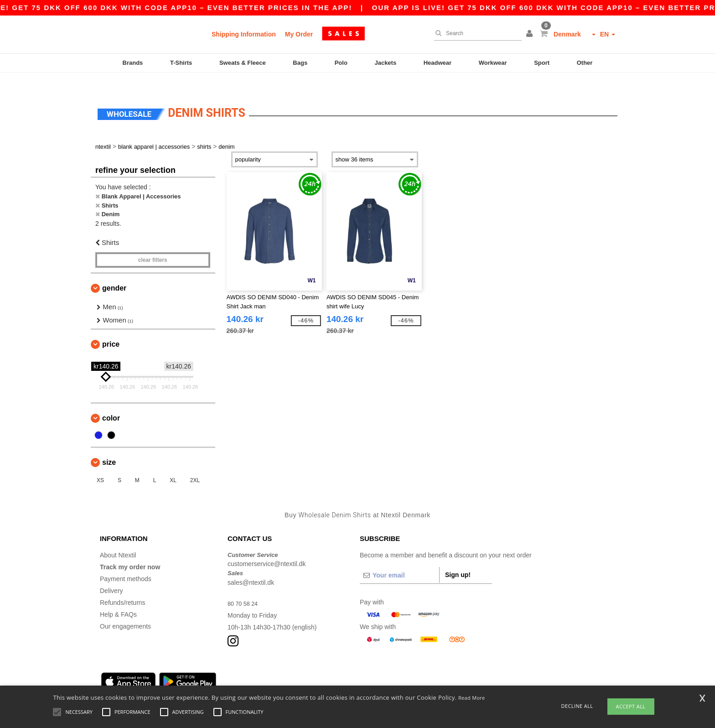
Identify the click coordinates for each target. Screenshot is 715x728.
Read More (472, 698)
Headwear (438, 63)
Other (585, 63)
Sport (542, 63)
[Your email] (399, 559)
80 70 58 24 (244, 588)
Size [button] (109, 447)
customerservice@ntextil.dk (267, 548)
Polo (341, 63)
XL (173, 465)
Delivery (111, 575)
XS (100, 465)
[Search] (476, 33)
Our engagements (125, 610)
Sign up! (458, 559)
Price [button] (111, 329)
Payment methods (126, 563)
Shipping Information (244, 34)
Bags (300, 63)
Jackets (385, 63)
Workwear (493, 63)
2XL (195, 465)
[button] (531, 34)
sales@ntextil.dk (251, 567)
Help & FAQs (118, 598)
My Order (299, 34)
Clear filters (153, 244)
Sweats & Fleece (243, 63)
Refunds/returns (123, 587)
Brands (133, 63)
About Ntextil (118, 539)
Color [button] (111, 403)
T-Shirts (181, 63)
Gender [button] (114, 273)
